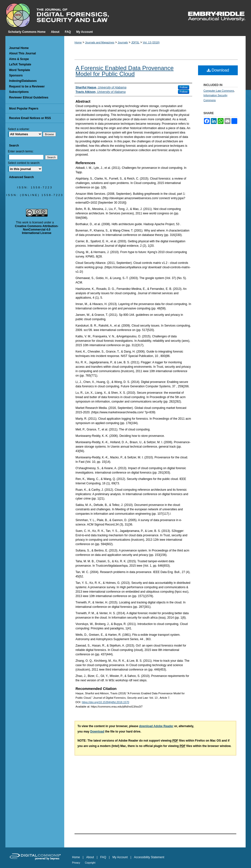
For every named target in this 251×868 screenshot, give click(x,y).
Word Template (20, 70)
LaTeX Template (20, 64)
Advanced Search (21, 177)
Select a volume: (19, 129)
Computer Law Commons (219, 91)
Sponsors (16, 75)
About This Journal (22, 53)
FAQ (103, 857)
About (90, 857)
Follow (184, 87)
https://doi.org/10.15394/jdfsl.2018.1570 (106, 702)
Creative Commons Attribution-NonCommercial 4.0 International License (37, 230)
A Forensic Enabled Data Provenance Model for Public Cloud (125, 71)
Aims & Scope (19, 59)
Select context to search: (24, 163)
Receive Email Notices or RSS (30, 118)
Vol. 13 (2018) (151, 42)
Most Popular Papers (24, 109)
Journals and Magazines (100, 42)
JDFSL (135, 42)
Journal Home (19, 48)
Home (78, 42)
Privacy (76, 863)
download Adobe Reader (156, 726)
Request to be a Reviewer (27, 86)
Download (218, 70)
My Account (120, 857)
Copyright (90, 863)
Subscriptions (19, 92)
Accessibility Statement (149, 857)
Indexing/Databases (23, 81)
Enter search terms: (21, 151)
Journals (123, 42)
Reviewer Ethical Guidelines (29, 98)
